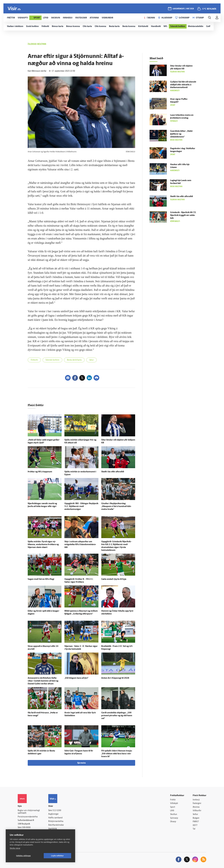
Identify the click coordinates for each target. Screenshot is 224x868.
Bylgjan (196, 818)
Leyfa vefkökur (57, 856)
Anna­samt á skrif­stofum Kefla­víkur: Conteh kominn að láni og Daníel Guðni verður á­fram (43, 681)
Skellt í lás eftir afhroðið (113, 472)
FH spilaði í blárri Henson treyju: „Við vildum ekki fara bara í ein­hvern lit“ (117, 754)
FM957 (196, 822)
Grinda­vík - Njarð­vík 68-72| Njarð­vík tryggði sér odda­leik (183, 215)
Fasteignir (197, 803)
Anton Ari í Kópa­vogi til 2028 (115, 678)
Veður (195, 814)
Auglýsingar (53, 814)
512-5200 (57, 811)
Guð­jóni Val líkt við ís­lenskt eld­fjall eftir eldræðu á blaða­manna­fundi (183, 85)
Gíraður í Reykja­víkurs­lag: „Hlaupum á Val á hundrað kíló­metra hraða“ (116, 506)
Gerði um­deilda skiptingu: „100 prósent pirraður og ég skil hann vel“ (117, 716)
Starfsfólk (53, 829)
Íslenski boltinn (52, 360)
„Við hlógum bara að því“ (76, 678)
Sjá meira (81, 763)
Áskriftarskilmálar (56, 825)
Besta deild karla (74, 360)
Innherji (196, 800)
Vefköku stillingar (23, 856)
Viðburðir (197, 811)
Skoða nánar (15, 848)
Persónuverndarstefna (28, 817)
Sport (173, 807)
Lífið (172, 811)
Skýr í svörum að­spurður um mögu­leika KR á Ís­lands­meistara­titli (80, 545)
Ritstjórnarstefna (56, 821)
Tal (194, 829)
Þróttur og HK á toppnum (40, 472)
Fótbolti (34, 360)
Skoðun (174, 814)
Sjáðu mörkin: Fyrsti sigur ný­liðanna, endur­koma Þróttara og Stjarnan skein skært (43, 545)
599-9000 (26, 828)
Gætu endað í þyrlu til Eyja (114, 579)
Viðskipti (174, 803)
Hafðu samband (55, 818)
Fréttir (173, 800)
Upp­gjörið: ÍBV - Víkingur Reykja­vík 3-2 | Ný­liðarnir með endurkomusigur (81, 506)
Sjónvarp (174, 818)
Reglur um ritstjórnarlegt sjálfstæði (29, 812)
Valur (91, 360)
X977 (195, 825)
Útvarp (173, 822)
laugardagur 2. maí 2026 (183, 9)
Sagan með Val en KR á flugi (41, 579)
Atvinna (196, 807)
